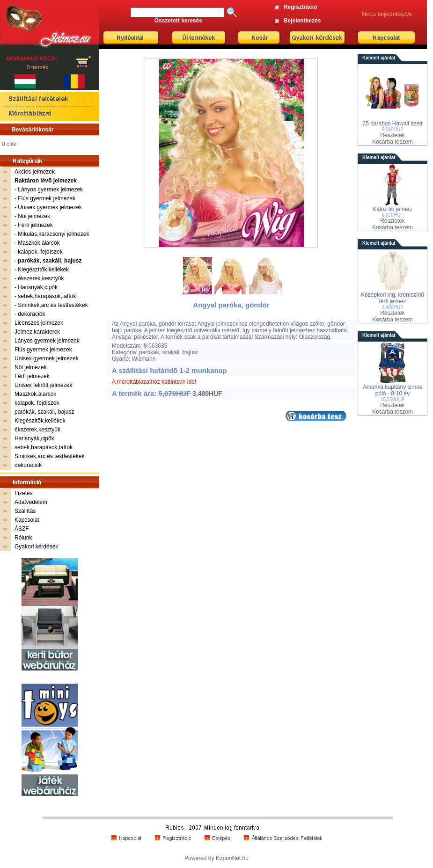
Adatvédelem (31, 502)
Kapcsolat (27, 520)
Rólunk (23, 538)
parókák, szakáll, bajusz (44, 412)
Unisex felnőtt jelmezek (43, 385)
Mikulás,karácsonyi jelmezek (53, 234)
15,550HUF (393, 399)
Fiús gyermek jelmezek (47, 198)
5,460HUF (393, 307)
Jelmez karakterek (37, 332)
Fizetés (24, 493)
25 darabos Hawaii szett (392, 124)
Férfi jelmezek (35, 225)
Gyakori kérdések (36, 547)
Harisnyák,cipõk (38, 287)
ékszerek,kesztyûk (41, 278)
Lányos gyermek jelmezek (50, 190)
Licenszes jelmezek (39, 323)
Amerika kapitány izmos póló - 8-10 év (393, 390)
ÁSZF (22, 529)
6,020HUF (393, 215)
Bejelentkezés (302, 21)
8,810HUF (393, 129)
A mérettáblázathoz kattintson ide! (154, 382)
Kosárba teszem (393, 142)
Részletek (393, 135)
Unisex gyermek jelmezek (50, 207)
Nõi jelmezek (34, 216)
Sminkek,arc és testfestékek (53, 305)
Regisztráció (300, 7)
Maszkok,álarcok (39, 243)
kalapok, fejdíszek (40, 252)
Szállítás (25, 511)
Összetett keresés (178, 21)
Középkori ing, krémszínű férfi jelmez (393, 298)
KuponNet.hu (232, 858)
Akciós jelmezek (35, 172)
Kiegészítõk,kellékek (43, 270)
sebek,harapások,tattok (47, 296)
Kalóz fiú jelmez (392, 209)
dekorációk (31, 314)
